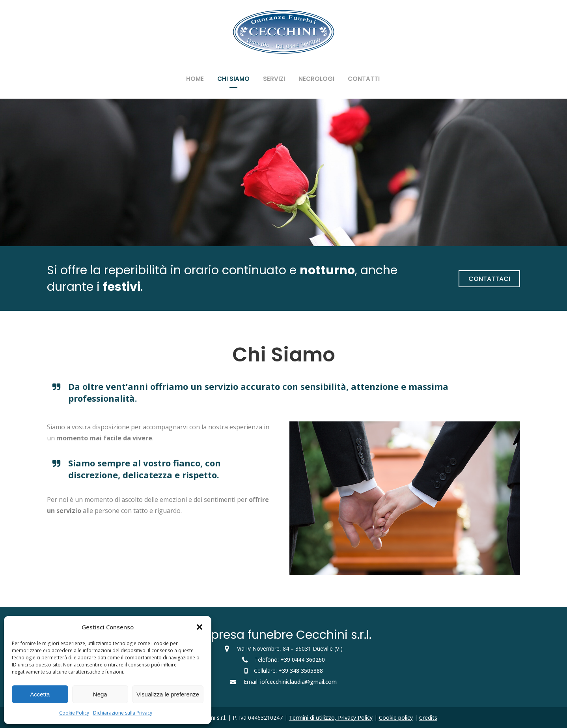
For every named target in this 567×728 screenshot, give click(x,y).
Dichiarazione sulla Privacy (123, 713)
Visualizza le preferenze (168, 694)
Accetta (40, 694)
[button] (200, 627)
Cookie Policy (74, 713)
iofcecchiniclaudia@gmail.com (298, 682)
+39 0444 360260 (303, 660)
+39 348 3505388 (301, 671)
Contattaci (489, 279)
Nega (100, 694)
